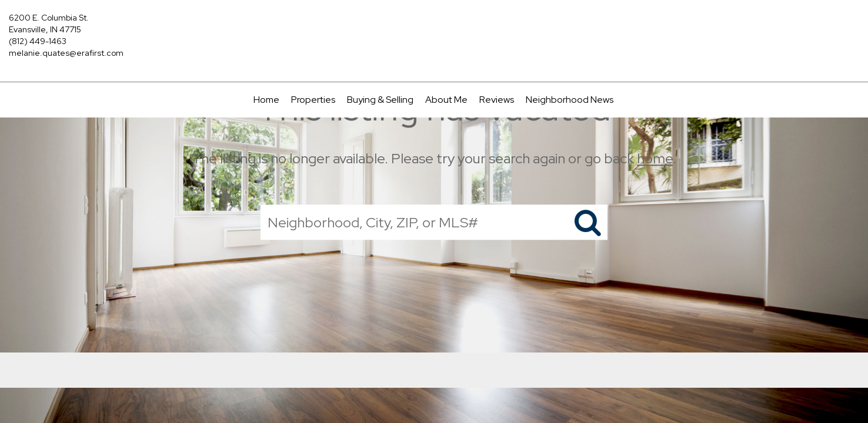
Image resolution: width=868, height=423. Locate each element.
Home (266, 100)
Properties (313, 100)
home (655, 158)
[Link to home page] (434, 26)
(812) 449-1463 (38, 41)
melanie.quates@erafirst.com (66, 53)
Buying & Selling (380, 100)
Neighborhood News (570, 100)
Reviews (497, 100)
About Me (446, 100)
